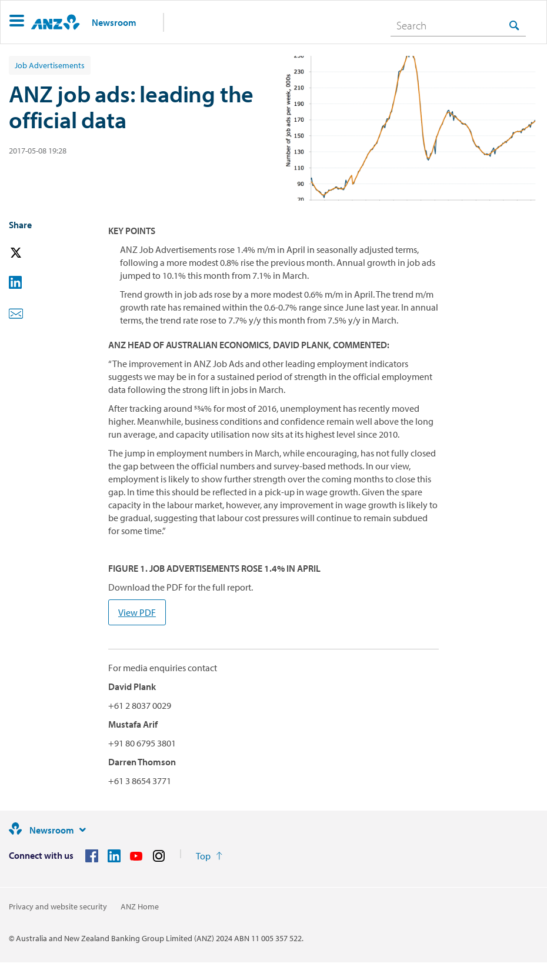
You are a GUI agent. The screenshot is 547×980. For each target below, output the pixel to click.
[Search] (458, 25)
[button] (17, 22)
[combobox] (458, 25)
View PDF (137, 612)
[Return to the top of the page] (209, 856)
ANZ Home (140, 906)
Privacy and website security (58, 906)
